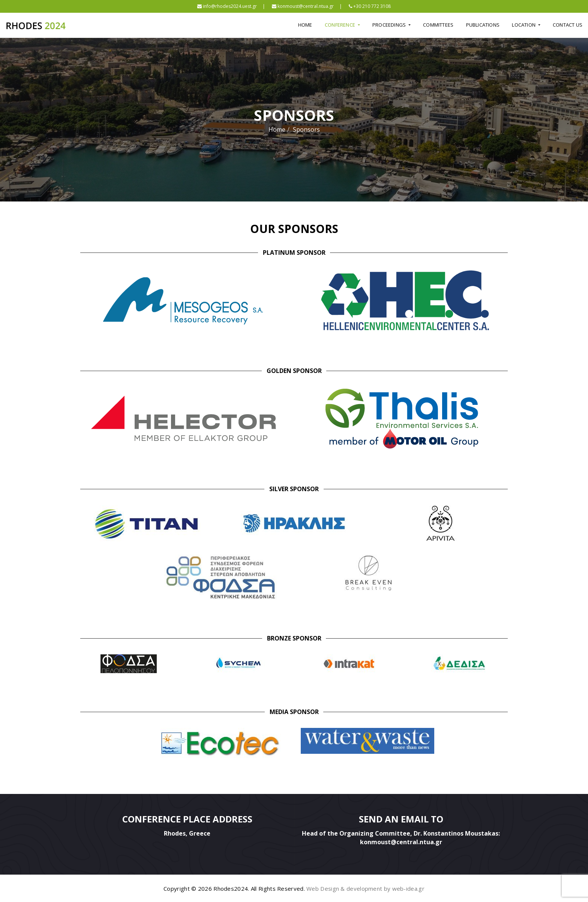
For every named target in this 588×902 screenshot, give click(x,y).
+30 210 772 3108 (370, 6)
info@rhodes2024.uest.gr (227, 6)
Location (524, 25)
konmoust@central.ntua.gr (303, 6)
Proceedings (390, 25)
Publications (483, 25)
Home (305, 25)
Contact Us (568, 25)
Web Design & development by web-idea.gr (365, 888)
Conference (340, 25)
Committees (438, 25)
